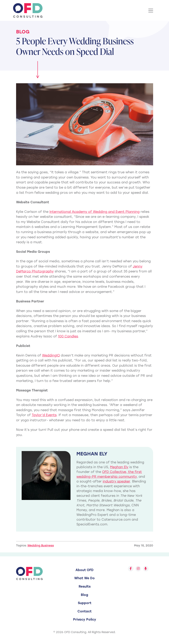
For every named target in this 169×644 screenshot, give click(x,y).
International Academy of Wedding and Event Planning (95, 212)
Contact (84, 611)
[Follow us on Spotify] (146, 569)
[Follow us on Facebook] (131, 569)
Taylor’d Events (44, 415)
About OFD (84, 570)
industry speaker (116, 481)
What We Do (84, 578)
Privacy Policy (85, 619)
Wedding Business (41, 545)
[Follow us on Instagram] (138, 569)
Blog (23, 32)
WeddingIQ (51, 355)
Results (85, 586)
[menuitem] (85, 570)
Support (85, 603)
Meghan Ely (119, 467)
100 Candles (68, 336)
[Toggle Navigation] (151, 11)
